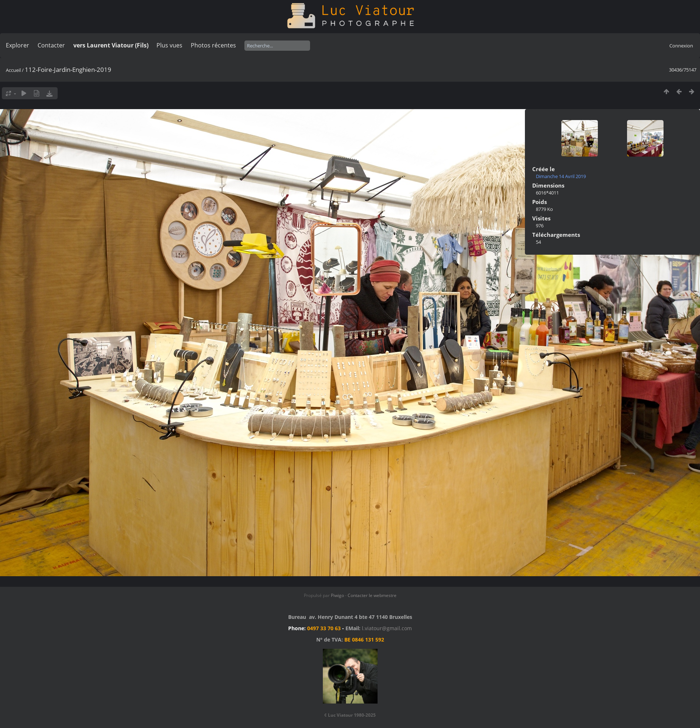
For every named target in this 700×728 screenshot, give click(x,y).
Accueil (13, 70)
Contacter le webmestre (372, 595)
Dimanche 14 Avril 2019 (561, 176)
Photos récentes (213, 45)
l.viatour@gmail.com (387, 628)
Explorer (18, 45)
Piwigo (337, 595)
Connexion (681, 46)
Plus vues (169, 45)
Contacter (51, 45)
